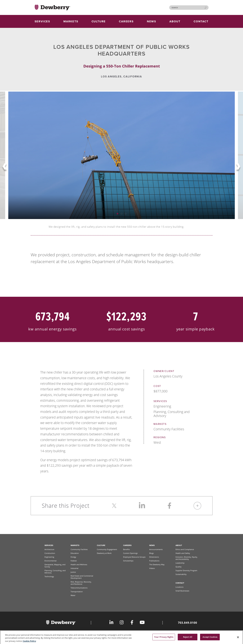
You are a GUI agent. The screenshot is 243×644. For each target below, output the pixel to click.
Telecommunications (79, 588)
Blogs (151, 553)
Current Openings (130, 553)
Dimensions (154, 557)
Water (73, 595)
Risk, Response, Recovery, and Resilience (81, 583)
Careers (127, 545)
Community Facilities (79, 549)
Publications (154, 561)
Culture (101, 545)
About (179, 545)
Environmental (50, 561)
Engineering (49, 557)
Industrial (74, 568)
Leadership (180, 563)
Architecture (49, 549)
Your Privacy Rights (164, 638)
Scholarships (128, 561)
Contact (180, 583)
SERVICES (42, 21)
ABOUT (175, 21)
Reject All (188, 638)
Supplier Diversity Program (186, 570)
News (152, 545)
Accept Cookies (210, 638)
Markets (75, 545)
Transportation (77, 592)
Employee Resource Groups (134, 557)
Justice (73, 572)
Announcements (156, 549)
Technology (49, 576)
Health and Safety (183, 553)
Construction (50, 553)
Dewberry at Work (104, 553)
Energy (73, 557)
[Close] (238, 638)
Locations (179, 587)
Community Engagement (107, 549)
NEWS (152, 21)
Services (49, 545)
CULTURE (99, 21)
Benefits (126, 549)
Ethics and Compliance (185, 549)
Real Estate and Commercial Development (82, 577)
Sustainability (181, 574)
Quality (179, 567)
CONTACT (201, 21)
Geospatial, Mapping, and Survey (55, 566)
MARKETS (71, 21)
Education (75, 553)
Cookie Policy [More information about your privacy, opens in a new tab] (29, 642)
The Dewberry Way (157, 564)
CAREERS (126, 21)
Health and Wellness (79, 564)
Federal (74, 561)
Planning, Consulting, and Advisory (55, 572)
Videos (152, 568)
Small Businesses (182, 591)
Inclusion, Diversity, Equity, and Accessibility (187, 558)
